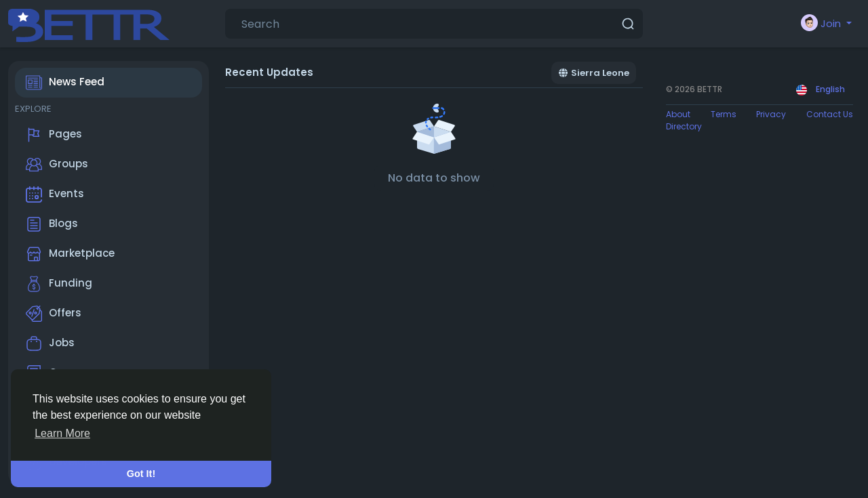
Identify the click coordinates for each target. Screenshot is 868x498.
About (678, 114)
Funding (59, 284)
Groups (57, 165)
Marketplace (70, 254)
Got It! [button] (141, 474)
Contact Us (830, 114)
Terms (724, 114)
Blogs (52, 224)
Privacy (771, 114)
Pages (54, 135)
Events (55, 194)
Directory (684, 126)
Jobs (50, 344)
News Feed (65, 83)
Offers (54, 314)
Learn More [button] (62, 433)
